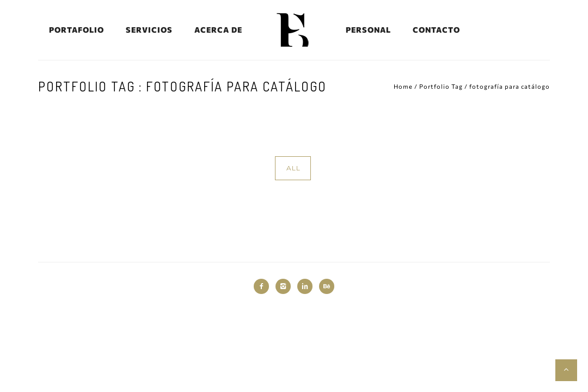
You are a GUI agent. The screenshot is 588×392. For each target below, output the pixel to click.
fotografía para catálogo (510, 86)
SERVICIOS (149, 30)
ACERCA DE (218, 30)
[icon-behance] (327, 286)
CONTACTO (436, 30)
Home (403, 86)
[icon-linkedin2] (308, 286)
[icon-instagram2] (286, 286)
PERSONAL (368, 30)
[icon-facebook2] (264, 286)
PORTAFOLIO (76, 30)
